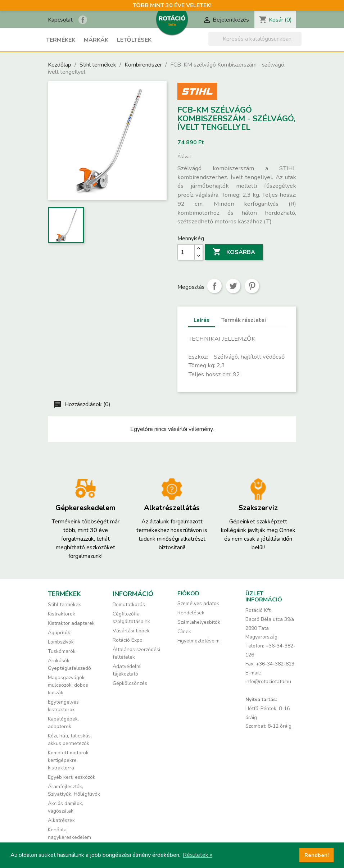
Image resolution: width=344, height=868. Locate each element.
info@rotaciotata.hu (268, 681)
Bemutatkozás (129, 605)
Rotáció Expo (128, 640)
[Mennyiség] (186, 252)
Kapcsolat (60, 20)
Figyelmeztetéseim (198, 641)
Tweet (233, 286)
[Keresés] (255, 39)
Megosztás (214, 286)
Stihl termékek (64, 605)
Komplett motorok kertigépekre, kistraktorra (68, 760)
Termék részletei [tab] (244, 320)
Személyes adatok (198, 603)
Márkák (96, 40)
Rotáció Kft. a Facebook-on (83, 20)
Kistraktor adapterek (71, 623)
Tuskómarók (62, 651)
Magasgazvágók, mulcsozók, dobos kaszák (68, 685)
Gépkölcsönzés (130, 683)
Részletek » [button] (198, 855)
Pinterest (252, 286)
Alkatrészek (61, 820)
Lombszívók (61, 642)
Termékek (61, 40)
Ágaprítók (59, 633)
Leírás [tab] (202, 320)
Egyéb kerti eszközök (72, 777)
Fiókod (188, 594)
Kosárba (234, 252)
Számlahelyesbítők (199, 622)
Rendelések (191, 613)
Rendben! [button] (317, 855)
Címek (184, 631)
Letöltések (134, 40)
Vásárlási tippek (131, 631)
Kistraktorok (62, 614)
